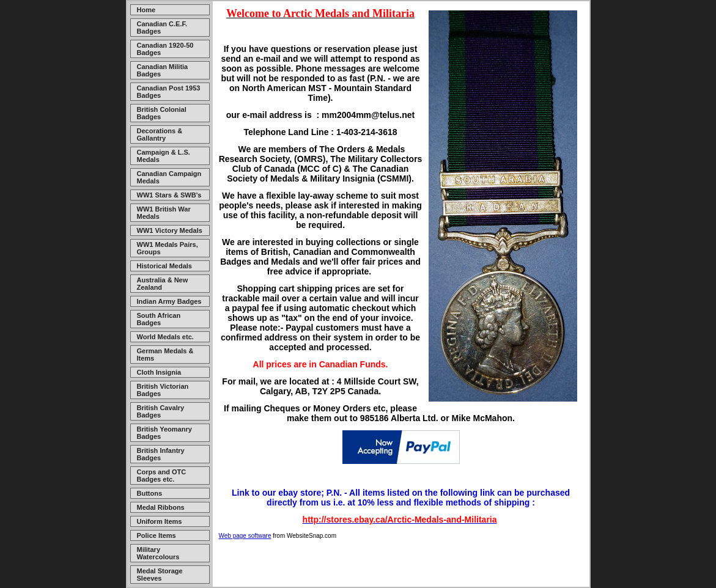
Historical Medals (164, 266)
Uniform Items (160, 521)
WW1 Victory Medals (170, 230)
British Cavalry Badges (161, 411)
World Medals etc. (165, 337)
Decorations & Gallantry (160, 134)
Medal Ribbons (161, 507)
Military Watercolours (158, 553)
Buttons (150, 493)
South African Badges (159, 319)
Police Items (157, 535)
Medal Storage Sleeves (160, 575)
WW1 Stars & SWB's (169, 195)
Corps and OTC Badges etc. (162, 476)
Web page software (245, 536)
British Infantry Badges (161, 454)
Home (146, 10)
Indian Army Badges (169, 301)
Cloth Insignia (159, 372)
